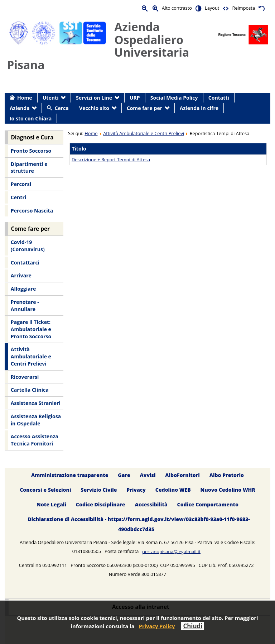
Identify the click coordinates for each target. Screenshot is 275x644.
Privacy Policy (157, 626)
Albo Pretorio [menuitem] (227, 475)
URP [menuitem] (135, 98)
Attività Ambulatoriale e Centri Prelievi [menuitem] (31, 356)
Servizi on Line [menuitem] (94, 98)
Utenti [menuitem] (51, 98)
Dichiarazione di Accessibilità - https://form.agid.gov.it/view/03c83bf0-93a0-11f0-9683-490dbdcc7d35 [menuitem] (139, 524)
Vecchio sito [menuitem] (94, 108)
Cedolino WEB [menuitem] (173, 490)
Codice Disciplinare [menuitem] (101, 504)
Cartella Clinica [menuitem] (30, 390)
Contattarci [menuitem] (25, 263)
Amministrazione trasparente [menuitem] (70, 475)
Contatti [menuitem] (219, 98)
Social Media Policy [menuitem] (174, 98)
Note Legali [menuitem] (51, 504)
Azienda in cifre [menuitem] (199, 108)
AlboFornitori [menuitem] (182, 475)
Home (91, 133)
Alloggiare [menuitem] (23, 289)
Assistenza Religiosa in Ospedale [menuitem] (36, 420)
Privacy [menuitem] (136, 490)
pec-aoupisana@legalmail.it (171, 551)
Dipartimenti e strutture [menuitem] (29, 168)
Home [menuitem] (25, 98)
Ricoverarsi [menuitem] (25, 377)
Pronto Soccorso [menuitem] (31, 151)
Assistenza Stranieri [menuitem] (36, 403)
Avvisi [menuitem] (148, 475)
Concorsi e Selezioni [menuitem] (45, 490)
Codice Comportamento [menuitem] (208, 504)
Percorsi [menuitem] (21, 184)
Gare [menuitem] (124, 475)
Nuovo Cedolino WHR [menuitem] (228, 490)
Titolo (79, 149)
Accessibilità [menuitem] (151, 504)
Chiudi (193, 626)
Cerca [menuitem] (61, 108)
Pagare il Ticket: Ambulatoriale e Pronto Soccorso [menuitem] (31, 329)
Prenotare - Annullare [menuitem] (25, 306)
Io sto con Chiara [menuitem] (31, 118)
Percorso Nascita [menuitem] (32, 211)
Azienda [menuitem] (20, 108)
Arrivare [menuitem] (21, 275)
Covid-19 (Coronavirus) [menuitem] (28, 246)
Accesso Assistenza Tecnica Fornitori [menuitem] (35, 440)
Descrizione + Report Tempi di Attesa (111, 159)
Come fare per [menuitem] (144, 108)
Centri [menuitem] (18, 197)
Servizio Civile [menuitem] (99, 490)
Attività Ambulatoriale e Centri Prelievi (144, 133)
